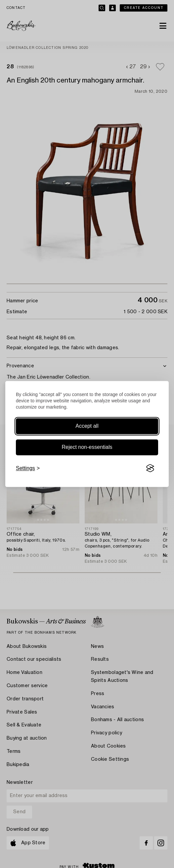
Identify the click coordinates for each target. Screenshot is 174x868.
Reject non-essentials (87, 447)
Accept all (87, 426)
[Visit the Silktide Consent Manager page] (150, 468)
